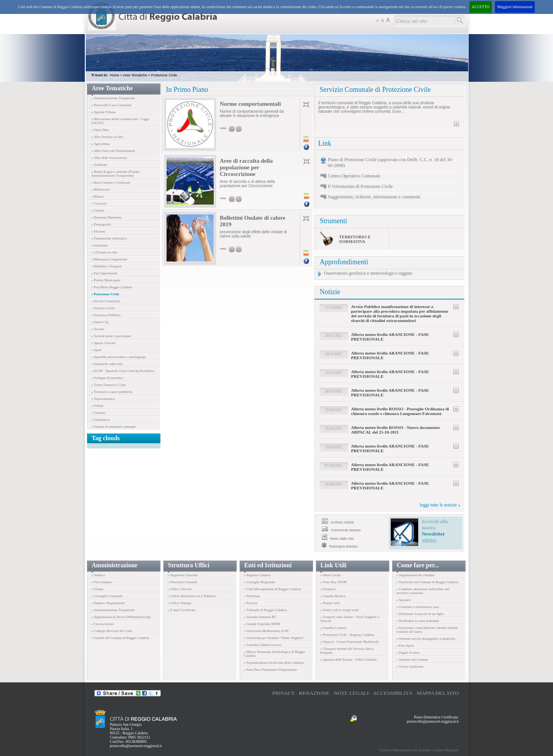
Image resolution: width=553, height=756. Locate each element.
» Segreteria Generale (183, 575)
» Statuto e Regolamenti (108, 603)
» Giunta (97, 589)
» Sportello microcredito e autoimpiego (119, 357)
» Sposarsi (404, 600)
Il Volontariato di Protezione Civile (361, 186)
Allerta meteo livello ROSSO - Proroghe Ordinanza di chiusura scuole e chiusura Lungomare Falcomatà (400, 411)
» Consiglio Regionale (260, 582)
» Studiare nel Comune (413, 660)
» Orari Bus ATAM (334, 582)
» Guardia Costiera (333, 628)
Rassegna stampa (340, 545)
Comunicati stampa (341, 529)
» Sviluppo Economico (107, 378)
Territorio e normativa (355, 239)
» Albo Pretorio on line (107, 137)
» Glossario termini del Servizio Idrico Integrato (347, 651)
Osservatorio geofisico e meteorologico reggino (368, 273)
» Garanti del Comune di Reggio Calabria (120, 638)
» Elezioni (99, 231)
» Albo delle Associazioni (109, 158)
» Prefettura (252, 596)
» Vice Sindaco (102, 582)
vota (223, 128)
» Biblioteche (101, 189)
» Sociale (98, 329)
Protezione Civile (164, 75)
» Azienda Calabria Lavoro (263, 645)
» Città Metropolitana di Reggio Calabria (273, 589)
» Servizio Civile (103, 308)
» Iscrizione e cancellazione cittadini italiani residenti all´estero (427, 630)
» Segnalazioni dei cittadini (416, 575)
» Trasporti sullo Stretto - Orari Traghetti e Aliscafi (350, 619)
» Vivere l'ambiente (410, 666)
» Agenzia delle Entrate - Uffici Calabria (349, 660)
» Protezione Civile (105, 294)
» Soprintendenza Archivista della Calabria (274, 663)
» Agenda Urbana (104, 112)
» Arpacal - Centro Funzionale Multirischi (349, 642)
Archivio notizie (338, 521)
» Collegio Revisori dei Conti (112, 631)
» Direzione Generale (183, 582)
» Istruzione (100, 245)
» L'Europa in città (104, 252)
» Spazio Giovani (104, 343)
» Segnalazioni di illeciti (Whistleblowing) (121, 617)
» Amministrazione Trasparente (113, 98)
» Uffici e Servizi (180, 589)
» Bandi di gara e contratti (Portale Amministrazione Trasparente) (115, 174)
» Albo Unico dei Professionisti (113, 151)
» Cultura (98, 210)
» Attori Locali (331, 575)
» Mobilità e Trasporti (107, 266)
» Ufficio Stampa (180, 603)
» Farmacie (328, 589)
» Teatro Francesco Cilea (109, 385)
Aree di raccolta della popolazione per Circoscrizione (246, 167)
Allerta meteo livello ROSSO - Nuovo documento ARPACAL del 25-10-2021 (396, 430)
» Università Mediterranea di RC (267, 631)
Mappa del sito (438, 693)
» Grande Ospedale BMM (262, 624)
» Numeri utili (330, 603)
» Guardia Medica (333, 596)
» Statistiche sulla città (107, 364)
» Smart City (100, 322)
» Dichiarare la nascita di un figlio (420, 614)
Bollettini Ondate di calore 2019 (253, 221)
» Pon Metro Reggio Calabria (112, 287)
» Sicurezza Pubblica (106, 315)
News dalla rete (338, 537)
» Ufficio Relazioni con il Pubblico (192, 596)
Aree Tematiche (135, 75)
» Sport (96, 350)
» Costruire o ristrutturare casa (418, 607)
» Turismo (99, 413)
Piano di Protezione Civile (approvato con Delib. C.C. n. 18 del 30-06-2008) (391, 163)
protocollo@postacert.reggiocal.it (136, 746)
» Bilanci (98, 196)
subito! (429, 540)
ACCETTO (481, 7)
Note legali (351, 693)
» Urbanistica (101, 420)
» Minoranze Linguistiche (109, 259)
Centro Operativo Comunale (354, 176)
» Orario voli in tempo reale (340, 610)
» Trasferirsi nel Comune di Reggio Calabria (428, 582)
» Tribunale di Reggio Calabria (266, 610)
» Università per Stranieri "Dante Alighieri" (274, 638)
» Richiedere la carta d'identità (418, 621)
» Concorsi (99, 203)
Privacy (283, 693)
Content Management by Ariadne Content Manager (419, 750)
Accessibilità (393, 693)
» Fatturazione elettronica (109, 238)
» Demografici (101, 224)
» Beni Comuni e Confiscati (111, 183)
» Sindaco (98, 575)
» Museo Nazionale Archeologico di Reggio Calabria (275, 654)
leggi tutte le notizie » (440, 505)
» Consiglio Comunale (107, 596)
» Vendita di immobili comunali (113, 427)
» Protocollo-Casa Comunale (112, 105)
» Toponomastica (103, 399)
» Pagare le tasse (408, 653)
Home (115, 75)
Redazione (314, 693)
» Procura (251, 603)
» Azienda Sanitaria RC (260, 617)
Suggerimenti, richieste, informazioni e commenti (374, 197)
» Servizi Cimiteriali (106, 301)
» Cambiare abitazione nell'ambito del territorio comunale (423, 591)
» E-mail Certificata (181, 610)
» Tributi (97, 406)
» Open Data (100, 130)
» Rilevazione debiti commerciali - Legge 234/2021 (120, 121)
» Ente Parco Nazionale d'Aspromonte (271, 670)
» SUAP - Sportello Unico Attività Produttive (123, 371)
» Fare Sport (405, 646)
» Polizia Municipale (106, 280)
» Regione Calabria (257, 575)
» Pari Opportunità (104, 273)
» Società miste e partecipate (111, 336)
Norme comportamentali (251, 104)
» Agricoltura (101, 144)
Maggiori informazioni (515, 7)
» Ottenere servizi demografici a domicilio (426, 639)
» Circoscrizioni (103, 624)
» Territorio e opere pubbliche (112, 392)
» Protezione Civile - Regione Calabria (347, 635)
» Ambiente (100, 165)
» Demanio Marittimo (107, 217)
